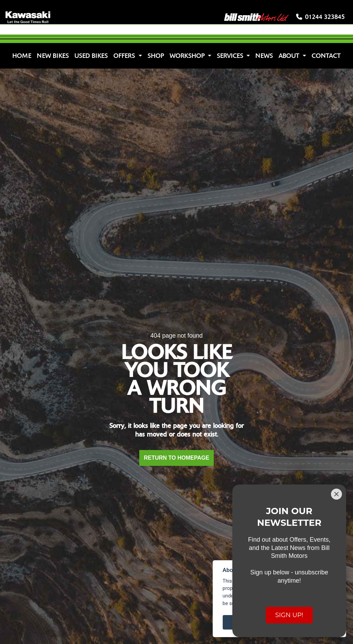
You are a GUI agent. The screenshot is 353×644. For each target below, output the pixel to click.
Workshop (188, 56)
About (290, 56)
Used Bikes (91, 56)
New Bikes (53, 56)
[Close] (336, 494)
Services (231, 56)
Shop (156, 56)
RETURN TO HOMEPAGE (176, 458)
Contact (326, 56)
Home (22, 56)
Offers (125, 56)
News (264, 56)
